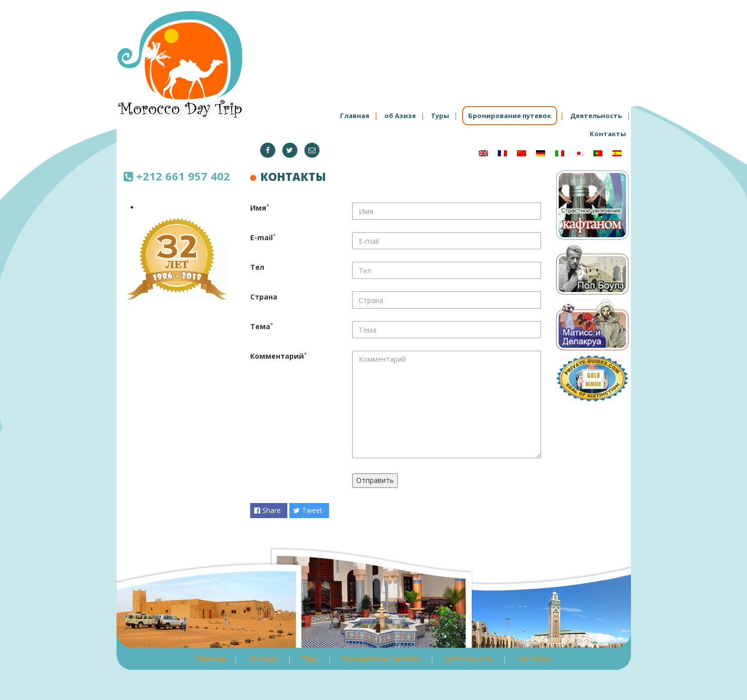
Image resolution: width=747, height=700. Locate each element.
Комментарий (277, 356)
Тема (260, 326)
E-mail (261, 237)
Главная (355, 116)
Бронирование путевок (510, 116)
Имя (258, 208)
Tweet (308, 510)
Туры (440, 116)
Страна (264, 297)
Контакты (608, 134)
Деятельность (596, 116)
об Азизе (400, 116)
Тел (257, 267)
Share (268, 510)
